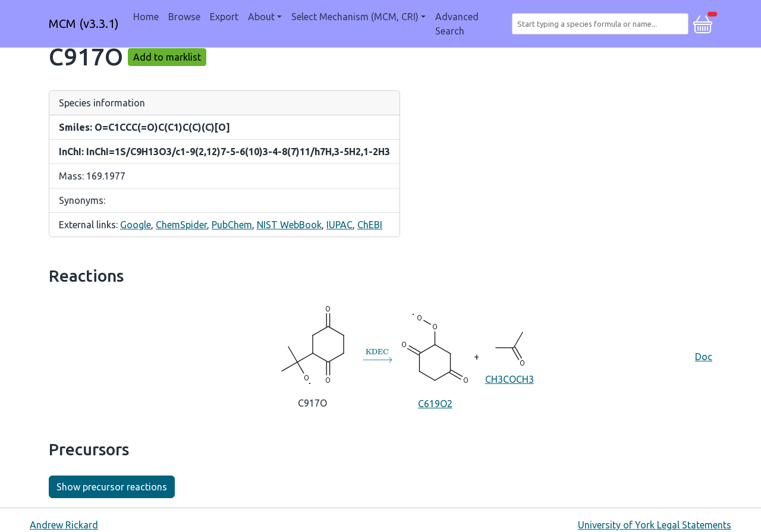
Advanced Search (457, 24)
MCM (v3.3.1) (84, 23)
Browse (184, 17)
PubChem (232, 225)
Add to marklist (167, 57)
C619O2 (435, 356)
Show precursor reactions (112, 487)
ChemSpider (181, 225)
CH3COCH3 (509, 355)
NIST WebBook (289, 225)
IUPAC (339, 225)
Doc (704, 357)
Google (136, 225)
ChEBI (370, 225)
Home (146, 17)
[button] (703, 23)
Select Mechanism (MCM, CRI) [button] (355, 17)
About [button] (261, 17)
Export (224, 17)
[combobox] (603, 24)
